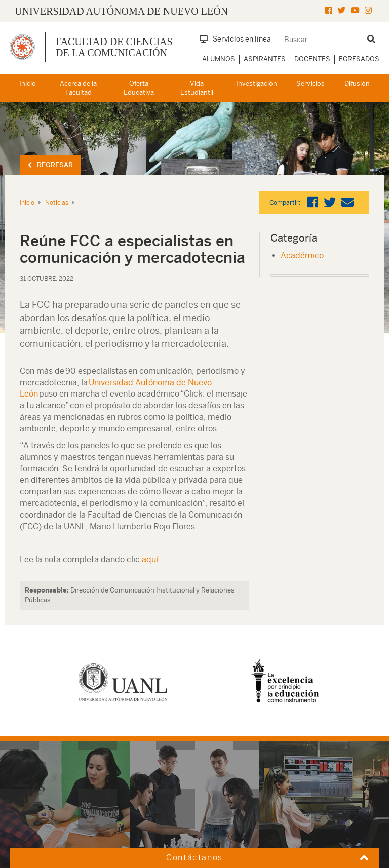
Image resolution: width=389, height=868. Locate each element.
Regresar (50, 165)
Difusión (357, 83)
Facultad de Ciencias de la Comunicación (114, 47)
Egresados (359, 59)
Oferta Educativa (139, 88)
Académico (302, 255)
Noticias (57, 203)
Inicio (28, 83)
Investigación (257, 83)
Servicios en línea (235, 39)
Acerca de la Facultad (78, 88)
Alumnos (219, 59)
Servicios (310, 83)
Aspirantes (265, 59)
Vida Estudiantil (197, 88)
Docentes (312, 59)
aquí (150, 559)
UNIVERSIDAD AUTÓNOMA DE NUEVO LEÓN (121, 11)
